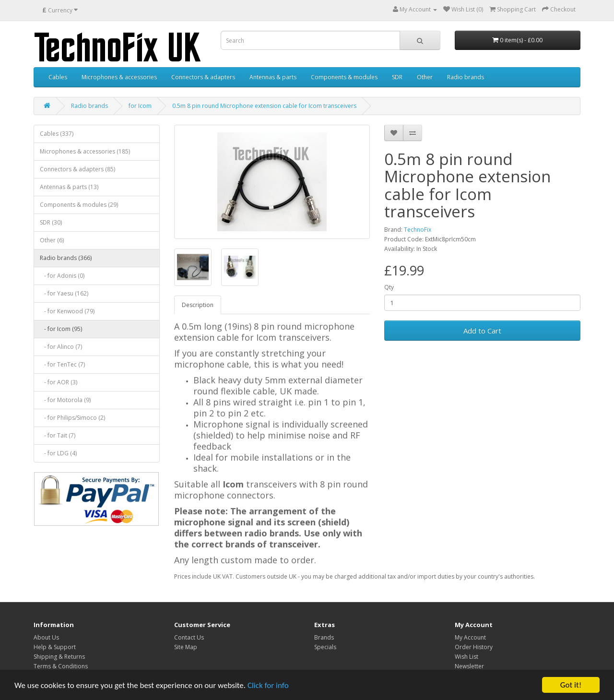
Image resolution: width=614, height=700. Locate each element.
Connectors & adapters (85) (77, 169)
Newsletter (469, 666)
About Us (46, 637)
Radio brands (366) (66, 258)
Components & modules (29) (79, 205)
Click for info (268, 685)
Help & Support (55, 647)
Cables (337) (57, 134)
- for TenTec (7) (62, 364)
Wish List (466, 657)
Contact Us (189, 637)
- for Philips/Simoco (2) (72, 418)
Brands (324, 637)
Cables (58, 77)
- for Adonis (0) (62, 276)
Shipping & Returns (59, 657)
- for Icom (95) (61, 329)
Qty (389, 287)
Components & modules (344, 77)
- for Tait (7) (58, 435)
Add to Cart (482, 331)
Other (425, 77)
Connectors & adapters (203, 77)
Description (198, 305)
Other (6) (52, 240)
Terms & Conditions (61, 666)
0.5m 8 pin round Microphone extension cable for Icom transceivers (264, 106)
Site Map (186, 647)
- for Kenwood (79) (67, 311)
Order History (474, 647)
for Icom (140, 106)
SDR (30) (51, 222)
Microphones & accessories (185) (85, 151)
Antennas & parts (273, 77)
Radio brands (466, 77)
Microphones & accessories (119, 77)
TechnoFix (418, 230)
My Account (470, 637)
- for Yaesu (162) (64, 293)
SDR (397, 77)
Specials (325, 647)
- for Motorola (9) (65, 400)
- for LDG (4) (58, 453)
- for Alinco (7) (61, 347)
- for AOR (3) (59, 382)
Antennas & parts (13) (69, 187)
